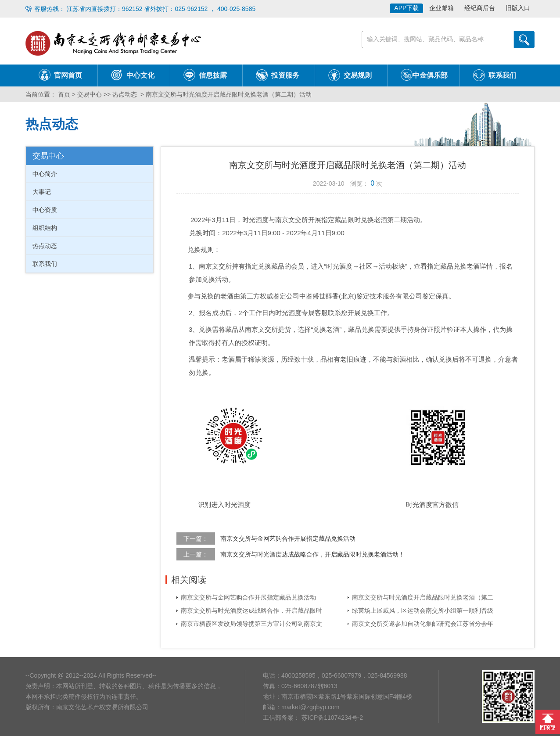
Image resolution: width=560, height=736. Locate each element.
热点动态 (125, 94)
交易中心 (90, 94)
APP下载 (406, 8)
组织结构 (45, 228)
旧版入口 (518, 8)
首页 (63, 94)
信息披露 (213, 75)
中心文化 (140, 75)
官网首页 (68, 75)
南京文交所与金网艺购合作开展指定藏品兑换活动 (288, 539)
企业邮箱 (442, 8)
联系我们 (503, 75)
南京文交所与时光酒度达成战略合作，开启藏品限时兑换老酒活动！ (312, 554)
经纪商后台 (480, 8)
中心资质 (45, 210)
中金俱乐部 (430, 75)
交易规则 (358, 75)
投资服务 (285, 75)
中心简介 (45, 174)
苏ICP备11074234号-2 (331, 718)
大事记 (42, 192)
